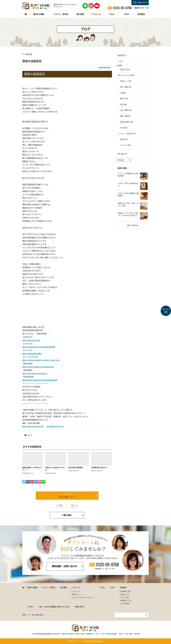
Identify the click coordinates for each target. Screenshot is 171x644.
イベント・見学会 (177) (127, 134)
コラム (112, 14)
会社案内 (141, 14)
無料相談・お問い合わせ (65, 566)
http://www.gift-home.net (33, 426)
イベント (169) (125, 145)
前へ (61, 505)
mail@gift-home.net (31, 393)
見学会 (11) (124, 139)
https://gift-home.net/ (31, 340)
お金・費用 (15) (126, 87)
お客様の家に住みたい (99, 467)
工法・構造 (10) (126, 110)
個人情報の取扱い (38, 615)
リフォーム (96, 14)
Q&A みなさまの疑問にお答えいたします (54, 607)
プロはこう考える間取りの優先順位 (128, 194)
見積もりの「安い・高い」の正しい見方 (128, 204)
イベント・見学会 (61, 14)
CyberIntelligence (97, 641)
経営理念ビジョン (126, 600)
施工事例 (80, 14)
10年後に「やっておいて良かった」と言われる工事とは (128, 214)
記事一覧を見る (133, 225)
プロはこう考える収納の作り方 (128, 185)
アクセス (31, 607)
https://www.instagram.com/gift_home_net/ (41, 360)
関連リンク (26, 615)
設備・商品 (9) (125, 116)
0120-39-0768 (107, 565)
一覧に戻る (28, 54)
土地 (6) (123, 93)
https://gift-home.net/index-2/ (35, 374)
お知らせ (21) (125, 69)
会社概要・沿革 (125, 591)
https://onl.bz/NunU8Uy (32, 354)
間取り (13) (124, 99)
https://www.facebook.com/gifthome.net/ (40, 380)
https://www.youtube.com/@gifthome (38, 367)
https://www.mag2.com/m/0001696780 (39, 347)
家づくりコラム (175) (126, 75)
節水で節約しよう (67, 497)
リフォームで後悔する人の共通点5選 (128, 175)
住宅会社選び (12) (126, 122)
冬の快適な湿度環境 (76, 467)
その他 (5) (124, 128)
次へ (73, 505)
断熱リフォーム (78, 594)
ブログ (126, 14)
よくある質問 (125, 603)
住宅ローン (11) (126, 81)
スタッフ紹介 (125, 597)
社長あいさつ (125, 594)
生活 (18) (123, 104)
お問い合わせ (142, 3)
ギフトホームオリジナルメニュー (83, 597)
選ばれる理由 (39, 14)
